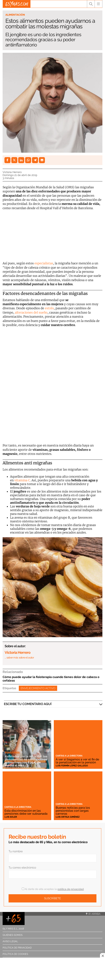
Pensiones (12, 753)
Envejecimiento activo (38, 688)
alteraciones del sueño (31, 312)
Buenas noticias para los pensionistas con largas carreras (73, 811)
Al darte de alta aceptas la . (53, 889)
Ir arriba (93, 914)
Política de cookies (15, 954)
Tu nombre (16, 851)
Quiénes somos (13, 935)
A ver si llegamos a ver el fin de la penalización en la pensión (77, 761)
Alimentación (15, 15)
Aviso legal (10, 941)
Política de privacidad (17, 948)
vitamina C (22, 480)
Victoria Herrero (12, 172)
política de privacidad (71, 889)
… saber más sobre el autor (19, 657)
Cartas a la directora (69, 756)
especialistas (44, 263)
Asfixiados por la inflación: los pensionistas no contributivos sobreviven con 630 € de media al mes (26, 761)
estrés (49, 308)
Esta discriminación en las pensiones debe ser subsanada (26, 812)
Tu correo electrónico (22, 868)
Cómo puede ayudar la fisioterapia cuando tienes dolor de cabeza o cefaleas (51, 679)
